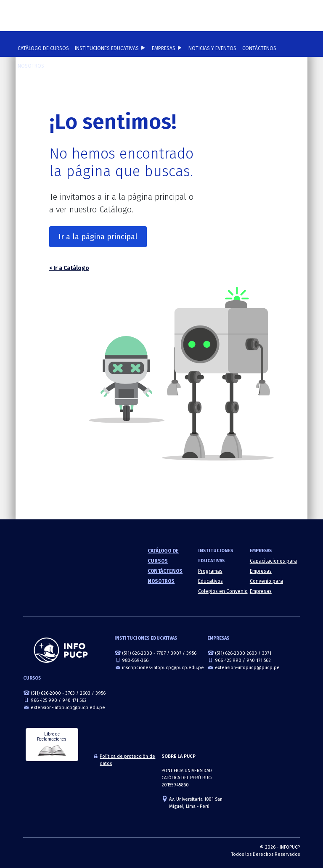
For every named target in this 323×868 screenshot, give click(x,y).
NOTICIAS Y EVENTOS (212, 48)
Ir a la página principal (98, 237)
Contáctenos (259, 48)
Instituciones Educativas (107, 48)
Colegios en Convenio (223, 591)
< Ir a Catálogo (69, 268)
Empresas (164, 48)
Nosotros (31, 66)
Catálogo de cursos (43, 48)
